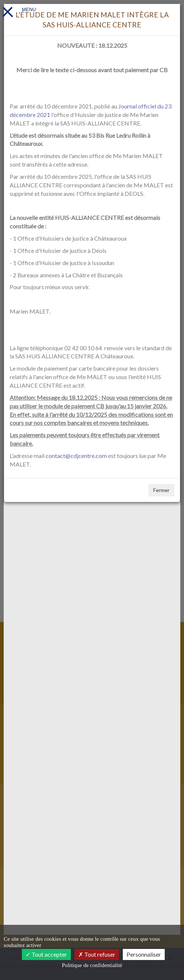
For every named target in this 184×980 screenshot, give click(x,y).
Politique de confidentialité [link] (92, 965)
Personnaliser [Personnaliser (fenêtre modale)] (144, 954)
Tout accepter (46, 954)
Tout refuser (97, 954)
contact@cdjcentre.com (76, 456)
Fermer (161, 490)
